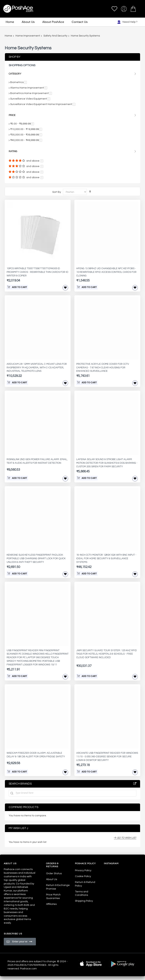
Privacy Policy (83, 870)
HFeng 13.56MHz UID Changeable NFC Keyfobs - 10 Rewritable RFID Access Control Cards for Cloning (106, 272)
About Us (52, 879)
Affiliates (51, 904)
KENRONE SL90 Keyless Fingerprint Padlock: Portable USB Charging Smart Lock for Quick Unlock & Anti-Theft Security (36, 558)
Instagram (111, 864)
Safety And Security (55, 36)
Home (8, 36)
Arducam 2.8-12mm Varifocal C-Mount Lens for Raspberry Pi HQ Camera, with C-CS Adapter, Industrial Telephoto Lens (37, 368)
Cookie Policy (83, 876)
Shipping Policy (84, 901)
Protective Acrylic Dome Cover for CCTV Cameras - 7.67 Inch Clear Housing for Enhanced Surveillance (103, 368)
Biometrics (19, 82)
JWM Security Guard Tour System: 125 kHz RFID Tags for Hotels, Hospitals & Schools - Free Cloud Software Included (107, 654)
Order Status (54, 873)
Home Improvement (28, 36)
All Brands (135, 784)
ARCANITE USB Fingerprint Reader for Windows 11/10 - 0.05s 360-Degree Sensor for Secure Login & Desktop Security (107, 757)
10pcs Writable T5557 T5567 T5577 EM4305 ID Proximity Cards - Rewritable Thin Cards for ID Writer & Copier (37, 272)
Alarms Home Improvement (29, 88)
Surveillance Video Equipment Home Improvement (43, 104)
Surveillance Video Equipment (30, 99)
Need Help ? (127, 22)
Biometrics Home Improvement (31, 93)
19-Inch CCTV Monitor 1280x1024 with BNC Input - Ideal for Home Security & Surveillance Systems (106, 558)
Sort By (57, 192)
